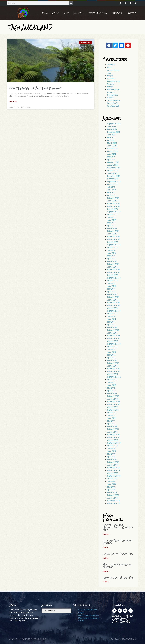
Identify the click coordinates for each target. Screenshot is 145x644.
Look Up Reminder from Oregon (118, 542)
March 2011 (112, 426)
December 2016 (114, 237)
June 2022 (112, 127)
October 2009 (113, 473)
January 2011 (113, 432)
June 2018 (112, 190)
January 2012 (113, 399)
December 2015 (114, 270)
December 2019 (114, 168)
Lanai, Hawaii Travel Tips (118, 554)
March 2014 (112, 327)
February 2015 (113, 297)
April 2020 (111, 160)
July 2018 (111, 187)
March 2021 (112, 143)
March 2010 (112, 459)
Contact (131, 13)
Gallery (78, 13)
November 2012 (114, 371)
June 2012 (112, 385)
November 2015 (114, 272)
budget (110, 76)
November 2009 (114, 470)
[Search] (71, 3)
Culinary (111, 84)
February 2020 (113, 162)
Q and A (110, 98)
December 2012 (114, 369)
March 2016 (112, 261)
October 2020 (113, 149)
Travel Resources (97, 13)
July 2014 (111, 316)
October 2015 (113, 275)
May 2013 (111, 355)
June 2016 (112, 253)
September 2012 (114, 377)
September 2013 (114, 344)
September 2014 (114, 311)
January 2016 (113, 267)
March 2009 (112, 492)
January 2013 (113, 366)
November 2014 (114, 305)
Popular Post (112, 95)
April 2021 (111, 140)
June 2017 (112, 220)
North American (114, 89)
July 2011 (111, 415)
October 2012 (113, 374)
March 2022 (112, 129)
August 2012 (112, 380)
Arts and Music (113, 70)
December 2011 (114, 402)
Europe (110, 87)
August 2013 (112, 347)
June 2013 (112, 352)
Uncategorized (113, 106)
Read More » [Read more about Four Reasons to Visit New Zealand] (14, 102)
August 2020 (112, 151)
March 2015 (112, 294)
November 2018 (114, 176)
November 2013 (114, 338)
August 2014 (112, 314)
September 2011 (114, 410)
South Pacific (113, 103)
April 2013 (111, 358)
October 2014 (113, 308)
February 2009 (113, 495)
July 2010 (111, 448)
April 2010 (111, 457)
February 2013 (113, 363)
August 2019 (112, 171)
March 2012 (112, 393)
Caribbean (111, 78)
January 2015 (113, 300)
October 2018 (113, 179)
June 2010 (112, 451)
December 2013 (114, 336)
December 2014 (114, 303)
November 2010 (114, 437)
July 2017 (111, 217)
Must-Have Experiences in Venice (117, 566)
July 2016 (111, 250)
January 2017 (113, 234)
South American (114, 100)
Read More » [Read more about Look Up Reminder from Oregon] (106, 547)
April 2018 (111, 195)
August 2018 (112, 184)
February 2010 (113, 462)
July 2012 (111, 382)
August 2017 (112, 215)
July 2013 (111, 349)
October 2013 (113, 341)
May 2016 (111, 256)
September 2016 (114, 245)
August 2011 (112, 413)
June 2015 (112, 286)
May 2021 (111, 138)
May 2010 (111, 454)
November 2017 (114, 206)
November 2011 (114, 404)
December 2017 (114, 204)
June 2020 (112, 154)
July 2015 (111, 283)
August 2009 (112, 479)
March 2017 (112, 228)
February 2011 (113, 429)
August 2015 (112, 281)
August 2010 (112, 446)
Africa (110, 67)
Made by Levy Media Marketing (122, 639)
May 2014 (111, 322)
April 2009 (111, 490)
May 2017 (111, 223)
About (55, 13)
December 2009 (114, 468)
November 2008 (114, 503)
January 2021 (113, 146)
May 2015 (111, 289)
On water (111, 92)
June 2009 (112, 484)
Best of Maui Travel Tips (118, 578)
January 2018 (113, 201)
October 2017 (113, 209)
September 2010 (114, 443)
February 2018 (113, 198)
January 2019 (113, 173)
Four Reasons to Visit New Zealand (35, 88)
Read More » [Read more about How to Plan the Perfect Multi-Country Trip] (106, 534)
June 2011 (112, 418)
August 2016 (112, 248)
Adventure (111, 65)
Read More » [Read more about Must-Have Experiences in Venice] (106, 571)
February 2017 (113, 231)
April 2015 (111, 292)
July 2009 (111, 481)
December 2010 (114, 435)
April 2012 (111, 391)
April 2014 (111, 325)
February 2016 (113, 264)
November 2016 (114, 239)
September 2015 (114, 278)
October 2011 (113, 407)
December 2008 (114, 501)
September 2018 (114, 182)
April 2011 (111, 424)
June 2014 (112, 319)
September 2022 (114, 124)
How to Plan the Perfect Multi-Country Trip (118, 527)
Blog (66, 13)
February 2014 (113, 330)
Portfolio (117, 13)
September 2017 (114, 212)
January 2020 (113, 165)
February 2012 (113, 396)
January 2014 (113, 333)
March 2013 (112, 360)
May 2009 (111, 487)
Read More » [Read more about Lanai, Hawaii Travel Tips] (106, 558)
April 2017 (111, 226)
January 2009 (113, 498)
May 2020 (111, 157)
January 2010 (113, 465)
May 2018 (111, 193)
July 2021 (111, 135)
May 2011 (111, 421)
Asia (109, 73)
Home (45, 13)
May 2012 (111, 388)
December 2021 (114, 132)
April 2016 (111, 259)
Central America (114, 81)
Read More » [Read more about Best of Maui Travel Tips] (106, 582)
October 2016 (113, 242)
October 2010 (113, 440)
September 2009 (114, 476)
